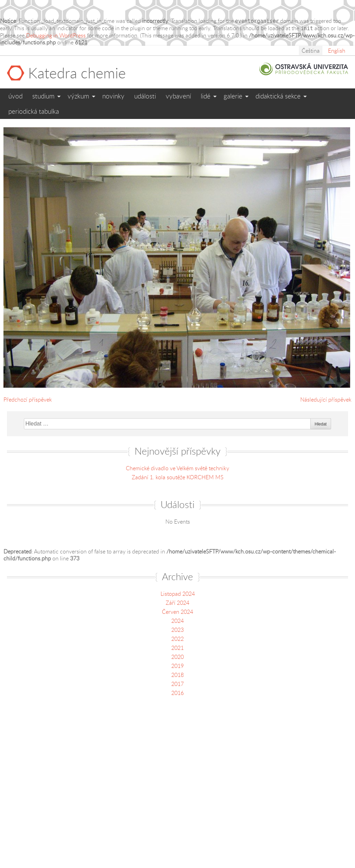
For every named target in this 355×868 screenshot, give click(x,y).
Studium (43, 96)
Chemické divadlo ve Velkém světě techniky (177, 468)
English (337, 51)
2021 (177, 648)
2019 (177, 666)
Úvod (15, 96)
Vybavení (178, 96)
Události (145, 96)
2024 (177, 621)
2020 (177, 657)
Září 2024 (177, 603)
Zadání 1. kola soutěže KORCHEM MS (178, 477)
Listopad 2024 (178, 594)
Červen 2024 (177, 612)
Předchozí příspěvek (28, 399)
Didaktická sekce (278, 96)
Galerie (233, 96)
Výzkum (78, 96)
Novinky (113, 96)
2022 (177, 639)
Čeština (311, 51)
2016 (177, 693)
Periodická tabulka (34, 111)
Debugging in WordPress (56, 35)
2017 (177, 684)
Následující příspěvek (326, 399)
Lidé (206, 96)
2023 (177, 630)
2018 (177, 675)
